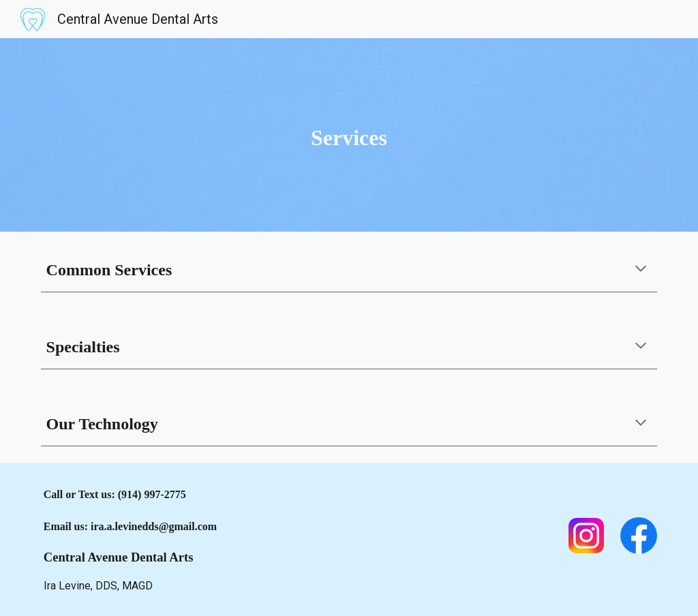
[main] (349, 135)
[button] (641, 270)
